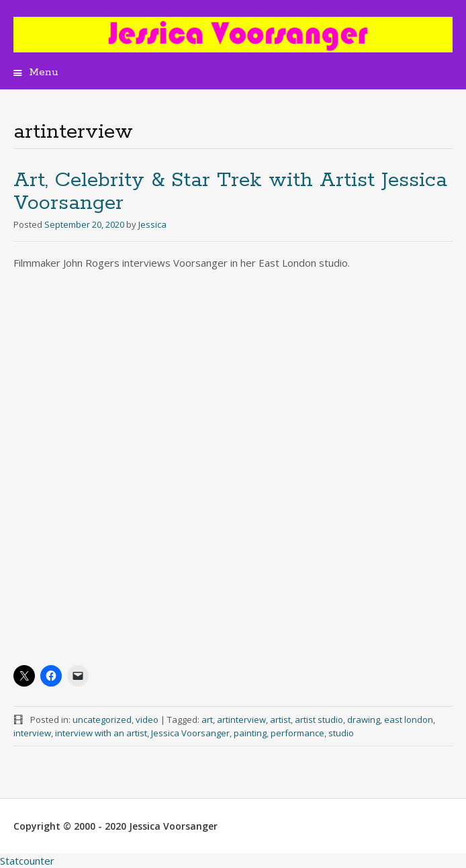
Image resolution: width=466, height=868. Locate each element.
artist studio (319, 720)
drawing (364, 720)
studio (341, 733)
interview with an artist (101, 733)
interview (32, 733)
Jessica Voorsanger (190, 733)
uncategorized (102, 720)
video (147, 720)
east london (409, 720)
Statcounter (27, 861)
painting (250, 733)
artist (280, 720)
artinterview (241, 720)
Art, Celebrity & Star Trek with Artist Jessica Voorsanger (230, 192)
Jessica (152, 224)
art (207, 720)
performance (297, 733)
